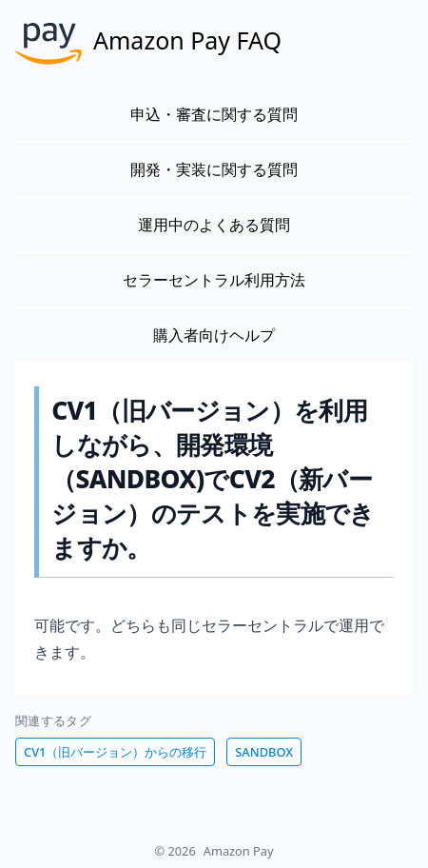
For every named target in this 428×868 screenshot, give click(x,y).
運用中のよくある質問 (214, 225)
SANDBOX (264, 752)
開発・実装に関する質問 (214, 169)
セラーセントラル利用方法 (214, 280)
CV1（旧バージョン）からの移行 (115, 752)
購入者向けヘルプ (214, 335)
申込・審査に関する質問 (214, 114)
